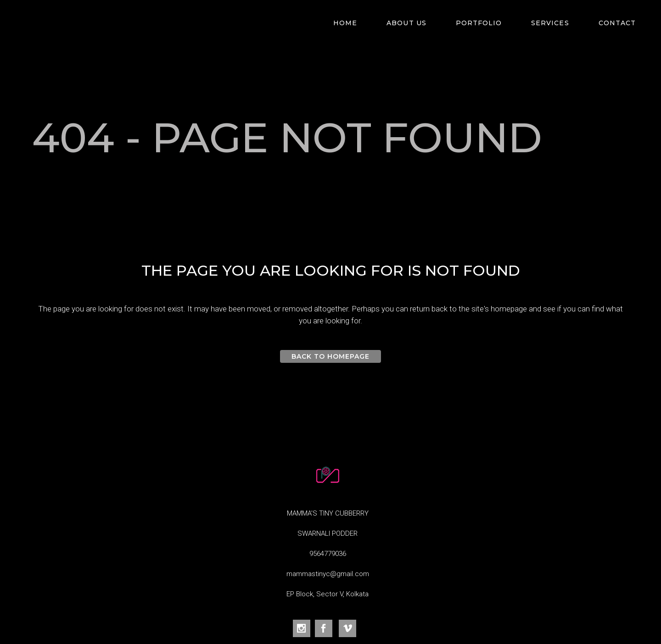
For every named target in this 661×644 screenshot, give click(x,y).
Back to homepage (331, 356)
